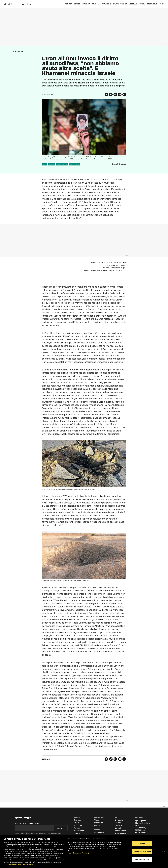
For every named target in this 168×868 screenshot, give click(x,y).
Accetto (142, 844)
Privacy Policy (120, 833)
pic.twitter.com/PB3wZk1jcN (114, 268)
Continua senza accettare (142, 851)
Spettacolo (152, 4)
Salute (116, 4)
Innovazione (106, 4)
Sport (161, 4)
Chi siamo (119, 820)
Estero (77, 4)
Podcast (98, 825)
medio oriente (62, 164)
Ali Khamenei (74, 164)
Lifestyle (133, 4)
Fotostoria (99, 823)
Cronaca (68, 4)
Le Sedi (118, 823)
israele (51, 164)
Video (97, 820)
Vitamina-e (99, 833)
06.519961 (142, 832)
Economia (86, 4)
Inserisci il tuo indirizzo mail (28, 823)
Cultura (142, 4)
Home (15, 51)
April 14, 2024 (116, 270)
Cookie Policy (120, 831)
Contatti (118, 828)
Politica (95, 4)
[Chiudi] (164, 851)
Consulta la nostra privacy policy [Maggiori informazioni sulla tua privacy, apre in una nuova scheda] (21, 864)
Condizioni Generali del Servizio (26, 835)
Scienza (124, 4)
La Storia (118, 825)
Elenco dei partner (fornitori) (78, 853)
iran (44, 164)
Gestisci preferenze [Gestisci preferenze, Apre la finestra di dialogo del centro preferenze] (142, 859)
